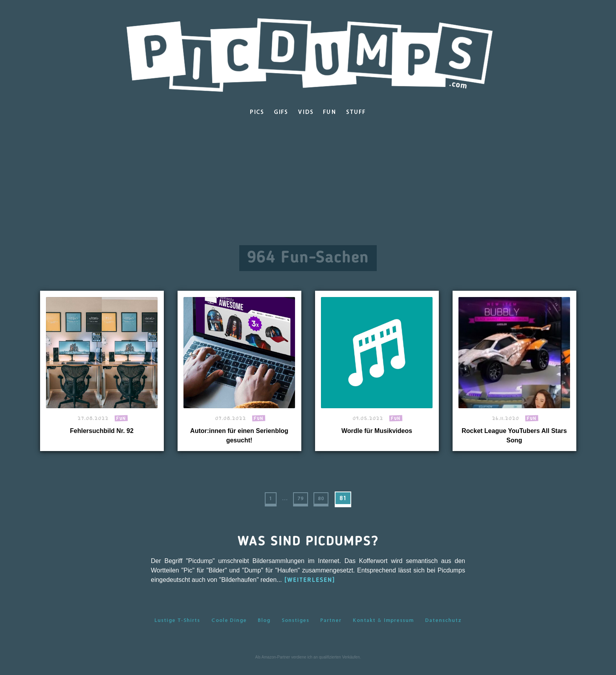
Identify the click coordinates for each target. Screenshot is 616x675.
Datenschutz (443, 628)
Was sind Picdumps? (308, 549)
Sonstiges (295, 628)
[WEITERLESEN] (310, 588)
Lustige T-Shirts (177, 628)
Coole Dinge (229, 628)
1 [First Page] (265, 502)
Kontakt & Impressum (383, 628)
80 (321, 502)
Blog (264, 628)
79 (299, 502)
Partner (331, 628)
